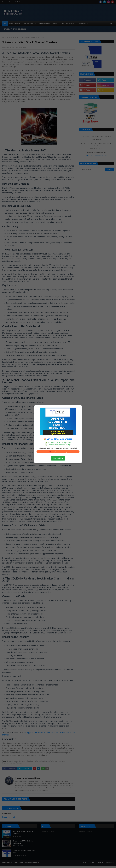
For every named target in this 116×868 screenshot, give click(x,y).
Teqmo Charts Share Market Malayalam (26, 863)
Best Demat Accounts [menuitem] (48, 24)
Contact (17, 2)
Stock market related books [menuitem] (15, 29)
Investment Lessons (9, 763)
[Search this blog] (92, 169)
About (10, 2)
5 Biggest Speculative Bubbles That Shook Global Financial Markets (39, 734)
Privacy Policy (109, 863)
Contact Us (99, 863)
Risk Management (13, 37)
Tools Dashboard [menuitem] (68, 24)
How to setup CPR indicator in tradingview (23, 842)
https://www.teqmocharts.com (96, 156)
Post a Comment (9, 817)
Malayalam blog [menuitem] (30, 24)
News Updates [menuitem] (15, 24)
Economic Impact (13, 761)
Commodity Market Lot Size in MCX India (24, 852)
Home (4, 2)
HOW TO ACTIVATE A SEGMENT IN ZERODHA (24, 832)
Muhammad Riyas (10, 47)
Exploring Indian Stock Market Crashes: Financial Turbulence (38, 761)
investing (62, 761)
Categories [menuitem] (82, 24)
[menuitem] (5, 24)
